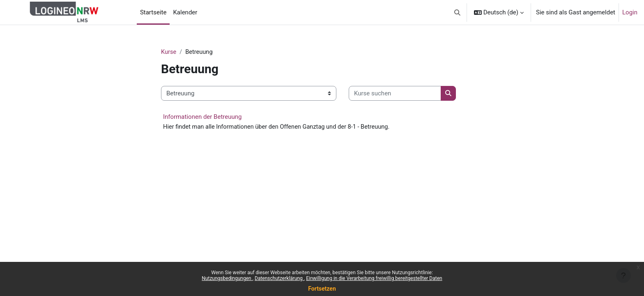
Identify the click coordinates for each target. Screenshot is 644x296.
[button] (457, 12)
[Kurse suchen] (395, 94)
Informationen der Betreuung (202, 117)
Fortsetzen (322, 289)
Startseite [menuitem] (153, 12)
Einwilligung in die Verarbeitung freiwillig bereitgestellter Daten (374, 278)
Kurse (169, 52)
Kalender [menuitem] (185, 12)
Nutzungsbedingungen (227, 278)
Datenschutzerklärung (279, 278)
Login (630, 12)
